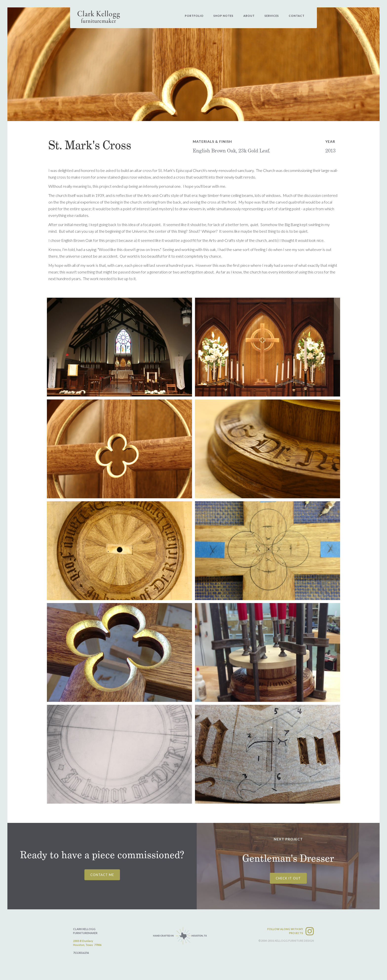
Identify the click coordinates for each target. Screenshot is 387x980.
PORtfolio (194, 16)
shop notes (223, 16)
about (249, 16)
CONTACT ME (102, 875)
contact (297, 16)
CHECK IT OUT (288, 878)
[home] (99, 17)
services (272, 16)
